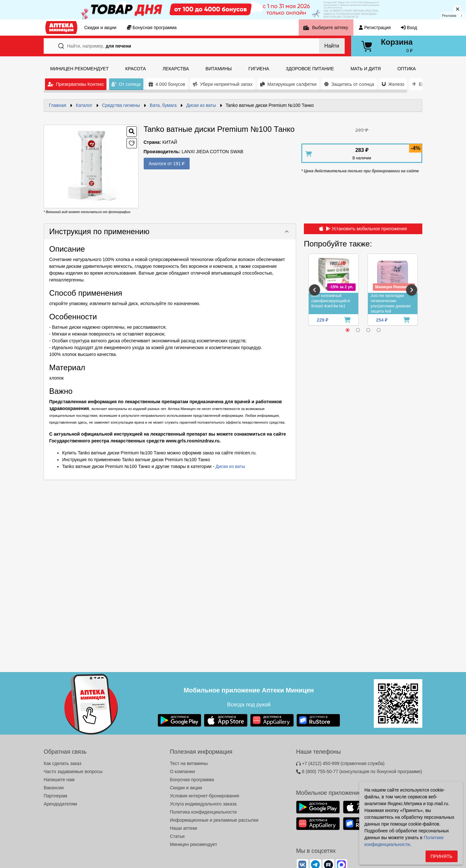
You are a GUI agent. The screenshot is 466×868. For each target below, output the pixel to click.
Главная (57, 105)
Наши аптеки (183, 828)
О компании (182, 771)
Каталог (84, 105)
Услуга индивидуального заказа (203, 804)
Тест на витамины (189, 763)
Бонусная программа (192, 780)
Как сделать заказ (62, 763)
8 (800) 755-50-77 (359, 771)
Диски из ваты (201, 105)
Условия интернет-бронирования (205, 796)
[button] (170, 232)
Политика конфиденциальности (203, 812)
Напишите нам (59, 780)
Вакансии (54, 788)
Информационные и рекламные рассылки (214, 820)
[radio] (348, 330)
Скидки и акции (186, 788)
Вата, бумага (163, 105)
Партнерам (55, 796)
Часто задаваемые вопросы (73, 771)
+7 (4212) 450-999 (340, 763)
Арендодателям (60, 804)
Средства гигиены (121, 105)
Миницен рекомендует (194, 844)
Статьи (177, 836)
